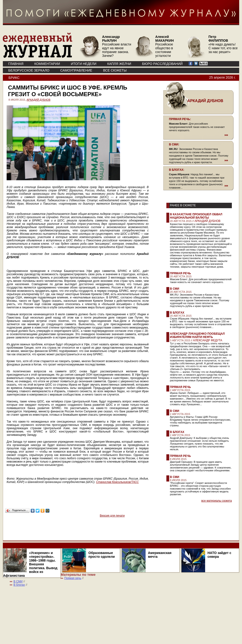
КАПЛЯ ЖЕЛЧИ (119, 64)
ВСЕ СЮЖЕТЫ (115, 70)
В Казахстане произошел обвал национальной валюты (196, 216)
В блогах (177, 313)
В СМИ (175, 289)
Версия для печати (112, 516)
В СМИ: (174, 144)
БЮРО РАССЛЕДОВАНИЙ (162, 64)
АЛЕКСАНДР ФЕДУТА (208, 340)
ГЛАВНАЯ (16, 64)
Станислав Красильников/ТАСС (118, 482)
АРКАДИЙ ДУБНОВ (39, 100)
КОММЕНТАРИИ (47, 64)
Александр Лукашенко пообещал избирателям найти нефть (197, 335)
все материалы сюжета (217, 501)
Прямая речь (180, 273)
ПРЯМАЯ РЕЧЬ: (180, 119)
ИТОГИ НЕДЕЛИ (84, 64)
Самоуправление (76, 70)
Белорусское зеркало (29, 70)
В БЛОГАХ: (177, 170)
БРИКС (14, 78)
